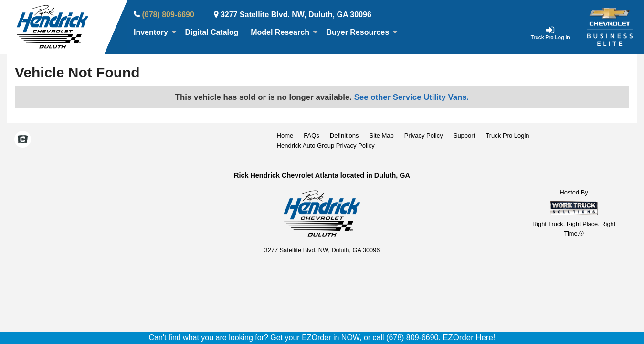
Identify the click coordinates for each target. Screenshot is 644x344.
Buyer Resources (362, 32)
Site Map (381, 135)
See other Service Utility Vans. (412, 97)
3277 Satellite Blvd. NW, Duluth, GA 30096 (296, 15)
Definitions (344, 135)
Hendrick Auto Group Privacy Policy (326, 145)
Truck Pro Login (507, 135)
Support (465, 135)
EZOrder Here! (469, 338)
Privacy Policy (424, 135)
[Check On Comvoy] (23, 140)
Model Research (284, 32)
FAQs (311, 135)
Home (285, 135)
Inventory (155, 32)
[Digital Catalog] (212, 32)
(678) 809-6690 (168, 15)
